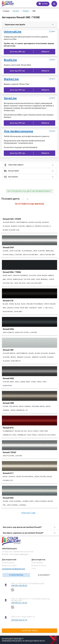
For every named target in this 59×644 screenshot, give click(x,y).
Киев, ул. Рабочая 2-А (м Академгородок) (28, 583)
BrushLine (10, 60)
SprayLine (10, 98)
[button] (29, 165)
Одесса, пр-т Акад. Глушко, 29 (23, 617)
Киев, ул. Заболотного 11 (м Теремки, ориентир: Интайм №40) (31, 600)
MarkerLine (11, 79)
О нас (34, 568)
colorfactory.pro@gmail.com (13, 569)
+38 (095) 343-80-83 (19, 586)
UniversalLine (13, 32)
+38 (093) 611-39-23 (19, 603)
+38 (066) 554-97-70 (19, 620)
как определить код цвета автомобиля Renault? (29, 191)
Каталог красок (8, 563)
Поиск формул (37, 563)
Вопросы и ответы (9, 565)
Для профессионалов (18, 131)
